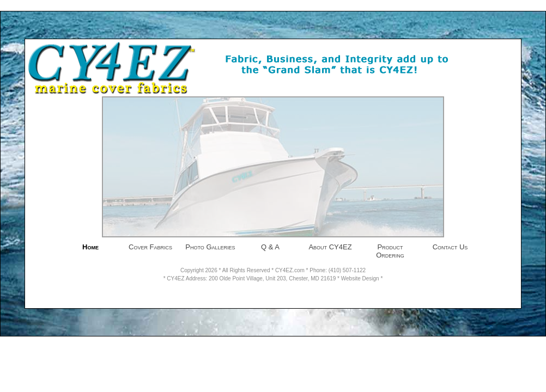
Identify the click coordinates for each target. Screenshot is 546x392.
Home (90, 247)
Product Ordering (390, 251)
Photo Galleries (210, 247)
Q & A (270, 247)
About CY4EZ (330, 247)
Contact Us (450, 247)
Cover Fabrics (150, 247)
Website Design (360, 278)
